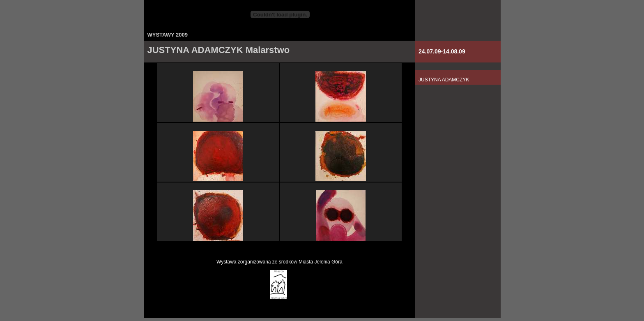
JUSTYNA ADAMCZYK (444, 80)
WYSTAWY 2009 (168, 35)
